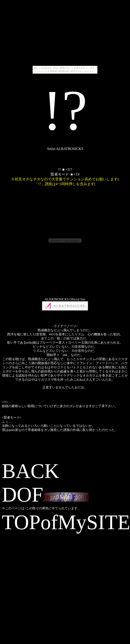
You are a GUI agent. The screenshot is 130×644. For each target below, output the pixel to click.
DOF (45, 495)
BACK (31, 471)
